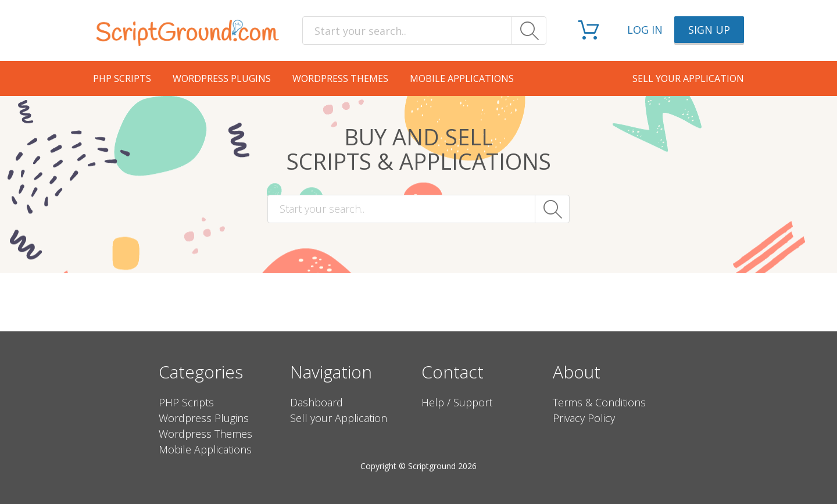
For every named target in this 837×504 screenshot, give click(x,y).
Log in (645, 30)
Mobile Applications (462, 78)
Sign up (709, 30)
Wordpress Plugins (222, 78)
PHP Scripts (122, 78)
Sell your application (688, 78)
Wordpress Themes (340, 78)
